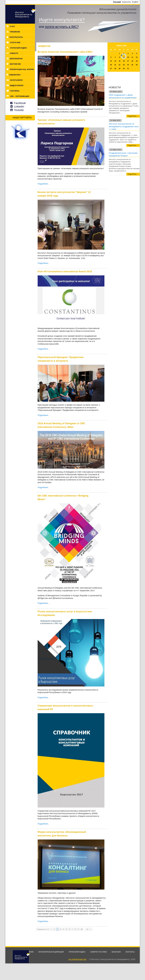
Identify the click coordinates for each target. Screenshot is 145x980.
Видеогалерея (17, 86)
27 (111, 69)
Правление (15, 32)
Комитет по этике (99, 952)
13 (111, 61)
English (135, 2)
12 (137, 57)
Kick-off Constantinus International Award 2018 (65, 271)
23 (124, 65)
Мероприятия (16, 59)
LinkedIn (19, 107)
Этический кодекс (19, 48)
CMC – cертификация (20, 96)
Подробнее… (44, 184)
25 (132, 65)
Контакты (130, 952)
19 (137, 61)
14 (115, 61)
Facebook (20, 103)
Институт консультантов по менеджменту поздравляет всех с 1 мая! (124, 126)
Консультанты (16, 37)
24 (128, 65)
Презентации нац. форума (22, 69)
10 (82, 929)
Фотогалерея (16, 80)
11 (132, 57)
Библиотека (15, 75)
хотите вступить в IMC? (62, 27)
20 (111, 65)
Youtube (19, 110)
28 (115, 69)
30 (124, 69)
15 (119, 61)
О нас (12, 26)
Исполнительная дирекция (51, 952)
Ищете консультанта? (62, 20)
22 (119, 65)
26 (137, 65)
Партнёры (15, 91)
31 (128, 69)
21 (115, 65)
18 (132, 61)
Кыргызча (126, 2)
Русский (117, 2)
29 (119, 69)
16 (124, 61)
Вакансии (116, 952)
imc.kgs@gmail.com (77, 959)
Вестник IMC (15, 64)
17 (128, 61)
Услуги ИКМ (15, 43)
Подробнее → (133, 116)
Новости (14, 53)
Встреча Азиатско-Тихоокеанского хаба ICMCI (65, 52)
